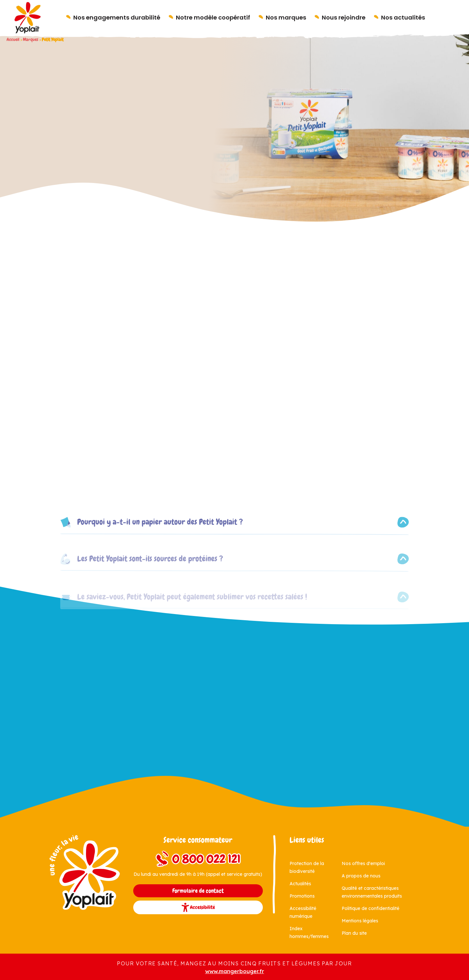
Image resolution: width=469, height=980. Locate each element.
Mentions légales (360, 921)
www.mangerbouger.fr (235, 971)
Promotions (302, 896)
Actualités (300, 884)
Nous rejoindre (344, 17)
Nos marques (286, 17)
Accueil (13, 40)
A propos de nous (361, 876)
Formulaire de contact (198, 891)
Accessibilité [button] (198, 907)
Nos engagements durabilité (117, 17)
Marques (31, 40)
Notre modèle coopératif (213, 17)
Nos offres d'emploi (363, 863)
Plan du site (354, 933)
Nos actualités (403, 17)
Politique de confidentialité (370, 908)
